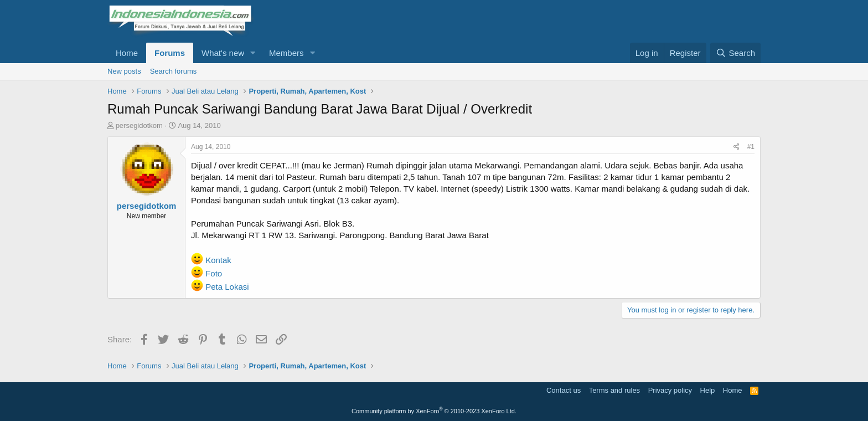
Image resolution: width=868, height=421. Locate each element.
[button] (253, 53)
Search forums (174, 71)
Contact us (564, 390)
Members (286, 53)
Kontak (218, 260)
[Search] (735, 53)
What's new (223, 53)
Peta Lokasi (227, 287)
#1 (751, 147)
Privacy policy (670, 390)
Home (127, 53)
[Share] (737, 147)
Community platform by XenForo (434, 411)
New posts (124, 71)
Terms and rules (614, 390)
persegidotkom (139, 125)
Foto (214, 273)
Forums (170, 53)
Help (708, 390)
